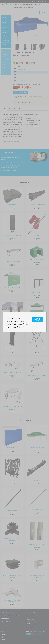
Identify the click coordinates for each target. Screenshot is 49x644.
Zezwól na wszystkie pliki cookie (37, 319)
